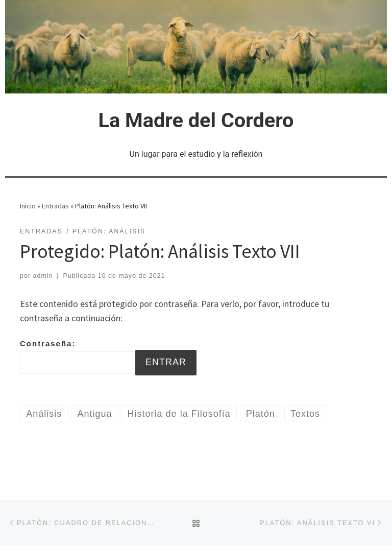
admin (43, 276)
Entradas (55, 206)
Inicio (28, 206)
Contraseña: (77, 357)
